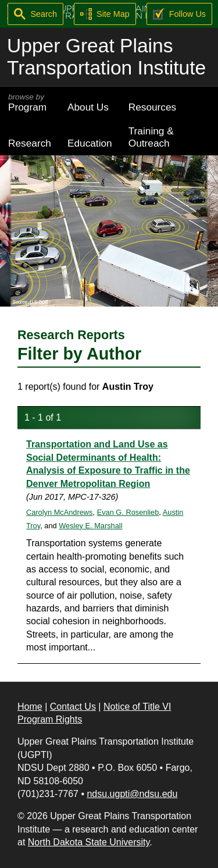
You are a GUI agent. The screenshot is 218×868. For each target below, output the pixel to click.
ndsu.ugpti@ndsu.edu (132, 794)
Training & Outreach (151, 137)
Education (90, 143)
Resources (153, 107)
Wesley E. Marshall (90, 526)
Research (30, 143)
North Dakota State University (89, 842)
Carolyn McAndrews (60, 512)
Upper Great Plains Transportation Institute (106, 57)
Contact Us (73, 707)
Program (30, 103)
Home (30, 707)
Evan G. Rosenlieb (128, 512)
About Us (88, 107)
